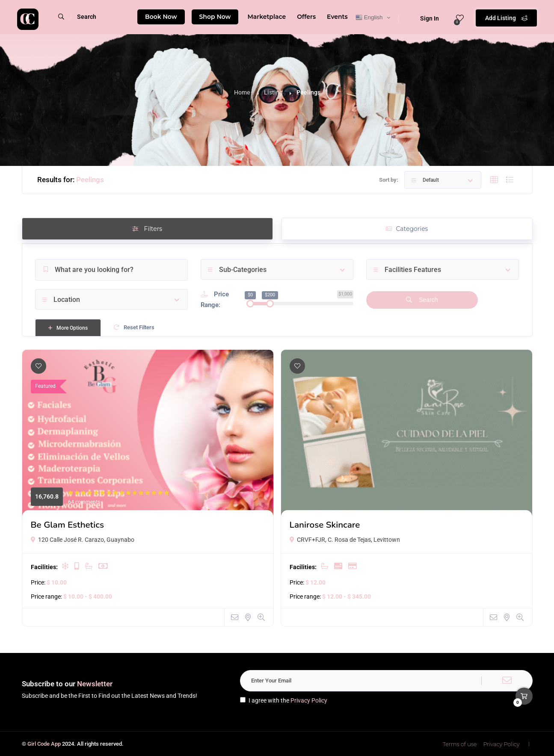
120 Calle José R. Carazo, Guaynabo (83, 540)
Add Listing (506, 17)
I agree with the (284, 700)
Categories (407, 229)
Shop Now (215, 17)
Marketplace (267, 17)
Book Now (161, 17)
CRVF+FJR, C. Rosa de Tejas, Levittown (345, 540)
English (369, 18)
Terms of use (460, 744)
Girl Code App (44, 744)
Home (242, 92)
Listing (273, 92)
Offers (306, 17)
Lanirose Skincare (325, 525)
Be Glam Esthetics (68, 525)
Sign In (424, 18)
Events (337, 17)
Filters (147, 229)
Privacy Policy (309, 700)
